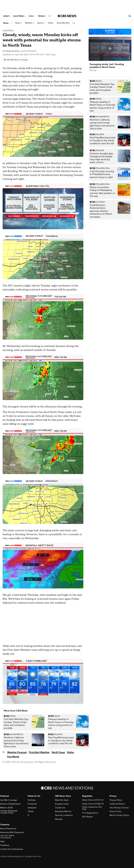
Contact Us (60, 808)
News (19, 23)
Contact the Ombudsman (12, 849)
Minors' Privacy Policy (119, 815)
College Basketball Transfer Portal (9, 812)
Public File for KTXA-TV (93, 804)
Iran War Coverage (9, 800)
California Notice (117, 804)
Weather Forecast (17, 752)
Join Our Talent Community (7, 837)
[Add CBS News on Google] (16, 60)
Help (2, 841)
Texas (6, 23)
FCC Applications (90, 813)
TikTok (30, 811)
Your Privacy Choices (119, 808)
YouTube (32, 800)
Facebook (32, 804)
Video (51, 23)
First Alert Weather (39, 752)
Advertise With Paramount (12, 832)
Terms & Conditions (64, 815)
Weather (30, 23)
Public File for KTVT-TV (93, 800)
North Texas (58, 752)
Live (32, 16)
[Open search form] (130, 16)
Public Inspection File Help (92, 808)
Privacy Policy (116, 800)
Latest (7, 16)
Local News (19, 16)
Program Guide (62, 804)
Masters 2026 (6, 808)
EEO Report (87, 817)
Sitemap (59, 819)
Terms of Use (115, 811)
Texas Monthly (63, 23)
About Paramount (8, 829)
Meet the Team (62, 800)
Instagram (32, 808)
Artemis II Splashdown (10, 804)
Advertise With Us (63, 811)
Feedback (5, 845)
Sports (41, 23)
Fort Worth (13, 757)
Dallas (70, 752)
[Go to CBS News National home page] (67, 16)
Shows (42, 16)
